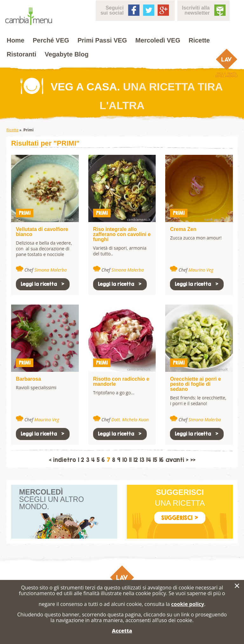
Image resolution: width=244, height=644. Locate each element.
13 (142, 460)
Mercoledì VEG (158, 40)
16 (161, 460)
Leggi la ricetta (43, 284)
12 (136, 460)
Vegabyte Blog (67, 54)
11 (130, 460)
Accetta (122, 631)
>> (193, 460)
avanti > (177, 460)
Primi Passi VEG (102, 40)
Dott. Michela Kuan (130, 420)
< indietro (62, 460)
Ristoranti (21, 54)
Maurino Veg (201, 270)
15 (155, 460)
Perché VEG (51, 40)
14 (149, 460)
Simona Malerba (51, 270)
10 (125, 460)
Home (16, 40)
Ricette (199, 40)
